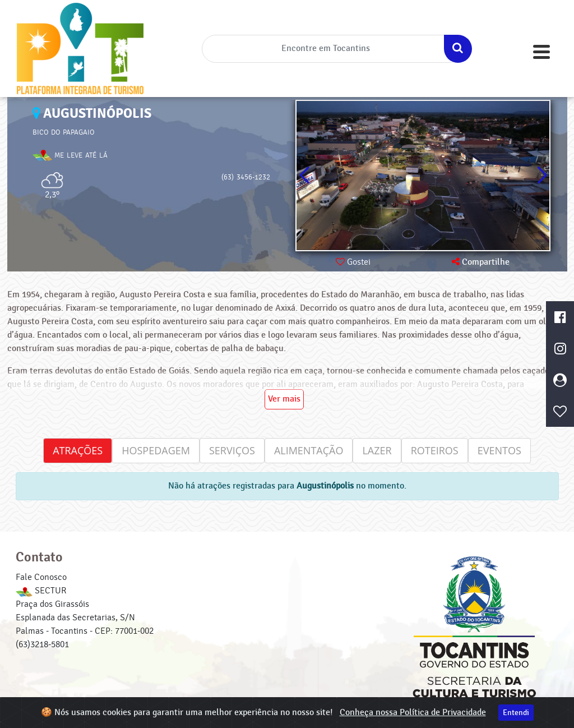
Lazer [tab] (377, 450)
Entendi (516, 713)
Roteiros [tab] (435, 450)
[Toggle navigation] (541, 52)
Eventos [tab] (499, 450)
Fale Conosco (41, 577)
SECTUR (41, 591)
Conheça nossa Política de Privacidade (413, 713)
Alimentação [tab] (309, 450)
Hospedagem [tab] (156, 450)
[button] (542, 176)
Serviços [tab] (232, 450)
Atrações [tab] (78, 450)
